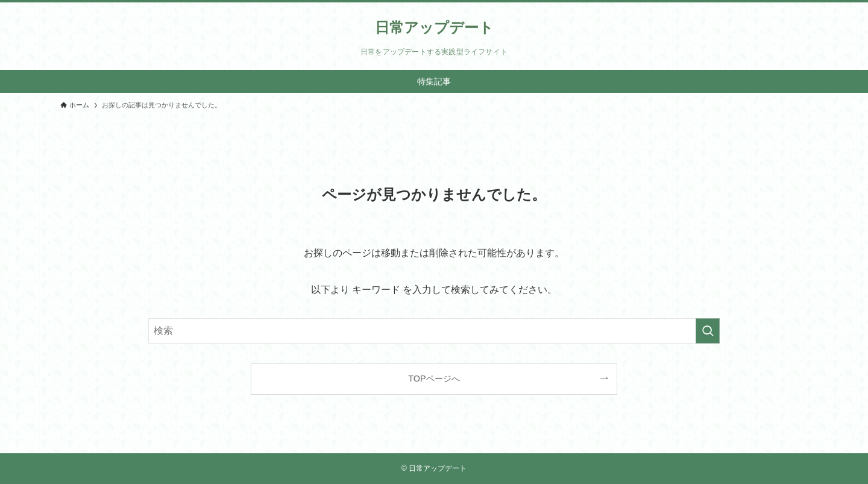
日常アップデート (434, 28)
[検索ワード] (434, 331)
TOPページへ (434, 379)
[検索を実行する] (708, 331)
